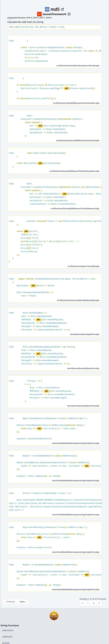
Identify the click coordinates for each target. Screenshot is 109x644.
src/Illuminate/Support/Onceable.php (84, 266)
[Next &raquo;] (99, 603)
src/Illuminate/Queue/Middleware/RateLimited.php (78, 140)
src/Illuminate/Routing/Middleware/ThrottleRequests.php (75, 209)
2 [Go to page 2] (94, 603)
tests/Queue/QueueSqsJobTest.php (85, 334)
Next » (23, 602)
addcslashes (8, 630)
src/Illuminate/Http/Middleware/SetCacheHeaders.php (76, 103)
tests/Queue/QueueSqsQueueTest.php (83, 368)
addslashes (8, 637)
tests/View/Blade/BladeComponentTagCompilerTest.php (76, 443)
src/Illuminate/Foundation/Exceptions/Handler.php (78, 66)
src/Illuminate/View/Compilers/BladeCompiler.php (78, 300)
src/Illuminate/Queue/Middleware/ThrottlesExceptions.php (74, 171)
